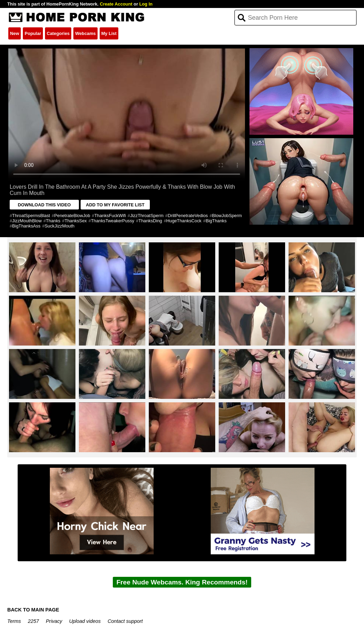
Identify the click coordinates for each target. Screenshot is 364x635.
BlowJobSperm (227, 216)
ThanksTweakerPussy (113, 221)
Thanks (53, 221)
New (15, 33)
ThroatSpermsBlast (31, 216)
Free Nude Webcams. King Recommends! (182, 582)
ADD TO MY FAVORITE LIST (115, 205)
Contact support (125, 621)
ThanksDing (150, 221)
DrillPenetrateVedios (188, 216)
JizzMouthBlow (27, 221)
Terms (14, 621)
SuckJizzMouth (60, 226)
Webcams (85, 33)
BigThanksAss (26, 226)
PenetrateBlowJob (72, 216)
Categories (58, 33)
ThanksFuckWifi (110, 216)
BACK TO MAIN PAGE (33, 610)
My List (109, 33)
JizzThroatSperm (147, 216)
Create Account (116, 4)
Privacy (54, 621)
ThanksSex (76, 221)
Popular (33, 33)
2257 (34, 621)
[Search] (295, 18)
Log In (146, 4)
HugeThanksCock (184, 221)
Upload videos (85, 621)
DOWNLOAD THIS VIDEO (44, 205)
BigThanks (216, 221)
